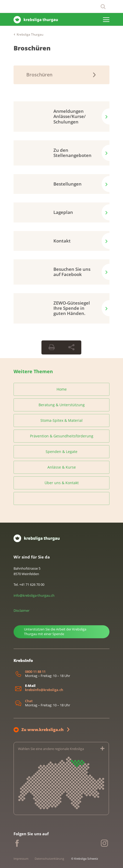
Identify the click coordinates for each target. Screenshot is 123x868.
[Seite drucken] (52, 347)
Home (62, 389)
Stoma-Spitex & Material (62, 420)
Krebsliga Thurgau (30, 34)
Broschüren (32, 48)
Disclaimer (21, 610)
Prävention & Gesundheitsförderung (62, 436)
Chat (29, 701)
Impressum (21, 859)
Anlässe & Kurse (62, 467)
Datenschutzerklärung (49, 859)
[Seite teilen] (71, 347)
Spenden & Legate (62, 452)
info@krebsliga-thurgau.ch (34, 595)
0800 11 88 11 (35, 672)
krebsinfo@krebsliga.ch (44, 690)
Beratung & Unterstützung (62, 405)
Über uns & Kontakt (62, 483)
